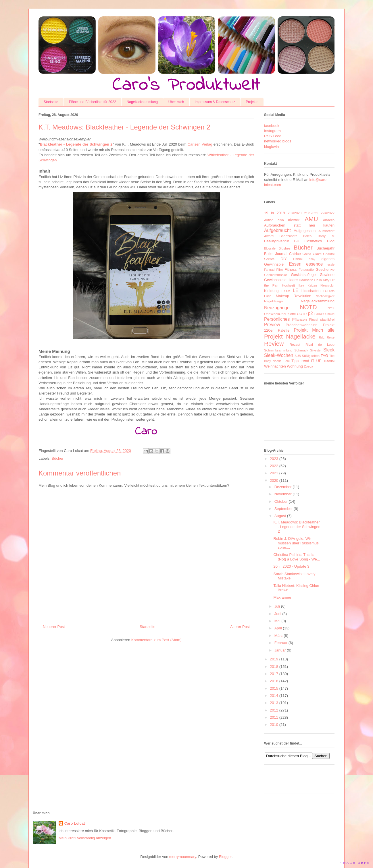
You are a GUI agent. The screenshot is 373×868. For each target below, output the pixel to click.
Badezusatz (288, 236)
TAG (324, 356)
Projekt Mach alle (314, 330)
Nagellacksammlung (142, 102)
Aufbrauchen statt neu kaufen (299, 225)
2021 (274, 473)
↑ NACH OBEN (355, 863)
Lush (268, 296)
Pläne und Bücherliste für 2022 (93, 102)
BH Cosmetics (308, 241)
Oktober (281, 501)
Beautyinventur (277, 241)
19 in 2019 (275, 213)
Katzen (312, 286)
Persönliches (277, 319)
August (280, 516)
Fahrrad (269, 270)
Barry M (326, 236)
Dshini (298, 259)
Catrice (295, 254)
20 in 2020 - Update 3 (291, 566)
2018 (274, 667)
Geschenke (325, 269)
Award (269, 236)
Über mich (176, 102)
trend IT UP (311, 361)
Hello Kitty (322, 280)
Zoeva (308, 366)
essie (331, 265)
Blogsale (270, 249)
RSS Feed (273, 136)
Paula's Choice (324, 314)
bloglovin (271, 147)
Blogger (225, 857)
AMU (311, 219)
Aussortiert (326, 231)
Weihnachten (275, 366)
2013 (274, 703)
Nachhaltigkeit (325, 296)
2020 (274, 481)
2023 (274, 459)
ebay (312, 259)
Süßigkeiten (311, 356)
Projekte (252, 102)
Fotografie (306, 269)
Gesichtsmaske (276, 275)
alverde (294, 220)
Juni (278, 614)
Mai (277, 621)
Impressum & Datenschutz (215, 102)
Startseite (51, 102)
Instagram (272, 131)
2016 (274, 681)
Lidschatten (311, 291)
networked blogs (278, 141)
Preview (272, 325)
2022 (274, 466)
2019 (274, 659)
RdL (322, 338)
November (283, 494)
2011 (274, 717)
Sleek (329, 350)
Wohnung (295, 366)
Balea (307, 236)
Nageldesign (273, 301)
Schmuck (301, 350)
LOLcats (329, 291)
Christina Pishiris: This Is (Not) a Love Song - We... (297, 557)
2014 (274, 696)
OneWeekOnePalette (280, 314)
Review (274, 344)
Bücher (58, 458)
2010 (274, 725)
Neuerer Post (54, 627)
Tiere (286, 361)
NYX (331, 308)
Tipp (295, 361)
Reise (331, 338)
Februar (281, 643)
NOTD (308, 307)
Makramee (282, 597)
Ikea (301, 286)
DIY (284, 259)
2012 (274, 710)
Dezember (283, 487)
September (284, 509)
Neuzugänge (277, 308)
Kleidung (271, 291)
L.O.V (286, 291)
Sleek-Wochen (279, 355)
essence (314, 264)
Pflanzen (300, 319)
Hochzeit (288, 285)
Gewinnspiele (275, 280)
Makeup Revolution (294, 296)
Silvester (316, 350)
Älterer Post (240, 627)
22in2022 (328, 213)
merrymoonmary (183, 857)
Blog (331, 241)
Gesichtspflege (303, 275)
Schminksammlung (278, 350)
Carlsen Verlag (200, 144)
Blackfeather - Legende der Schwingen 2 (76, 144)
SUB (298, 356)
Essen (295, 264)
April (278, 628)
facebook (272, 126)
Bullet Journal (276, 254)
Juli (277, 606)
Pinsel (314, 319)
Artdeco (329, 220)
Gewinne (327, 275)
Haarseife (306, 280)
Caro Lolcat (75, 823)
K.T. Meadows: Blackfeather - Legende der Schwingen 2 (297, 527)
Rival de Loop (320, 344)
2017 (274, 674)
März (279, 636)
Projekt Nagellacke (290, 336)
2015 (274, 688)
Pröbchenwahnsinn (302, 325)
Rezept (295, 344)
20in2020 (295, 213)
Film (280, 269)
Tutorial (329, 361)
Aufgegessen (305, 231)
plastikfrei (327, 319)
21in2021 (311, 213)
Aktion (269, 220)
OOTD (302, 314)
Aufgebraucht (277, 230)
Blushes (284, 248)
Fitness (291, 269)
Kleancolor (327, 286)
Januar (280, 650)
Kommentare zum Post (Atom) (156, 640)
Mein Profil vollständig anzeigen (85, 838)
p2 (310, 313)
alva (281, 220)
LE (296, 290)
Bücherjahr (325, 248)
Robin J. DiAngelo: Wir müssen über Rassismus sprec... (296, 543)
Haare (293, 280)
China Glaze (312, 254)
